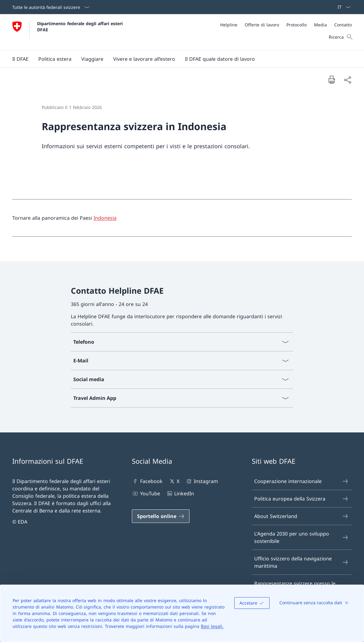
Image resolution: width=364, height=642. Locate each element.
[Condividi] (347, 80)
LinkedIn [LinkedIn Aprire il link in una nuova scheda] (180, 493)
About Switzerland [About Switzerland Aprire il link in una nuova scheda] (301, 516)
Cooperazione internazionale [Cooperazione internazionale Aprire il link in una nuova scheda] (301, 481)
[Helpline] (229, 25)
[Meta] (286, 25)
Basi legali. (212, 626)
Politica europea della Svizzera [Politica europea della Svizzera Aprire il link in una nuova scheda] (301, 499)
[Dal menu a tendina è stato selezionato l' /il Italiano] (342, 7)
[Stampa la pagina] (331, 79)
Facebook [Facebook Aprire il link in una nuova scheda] (147, 481)
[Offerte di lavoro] (262, 25)
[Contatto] (343, 25)
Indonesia (105, 218)
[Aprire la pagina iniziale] (68, 32)
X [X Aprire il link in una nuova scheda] (174, 481)
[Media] (320, 25)
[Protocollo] (297, 25)
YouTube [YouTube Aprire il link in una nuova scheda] (146, 493)
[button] (20, 59)
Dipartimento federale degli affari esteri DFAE (81, 26)
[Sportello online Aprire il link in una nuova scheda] (161, 516)
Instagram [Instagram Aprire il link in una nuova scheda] (202, 481)
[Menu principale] (177, 59)
